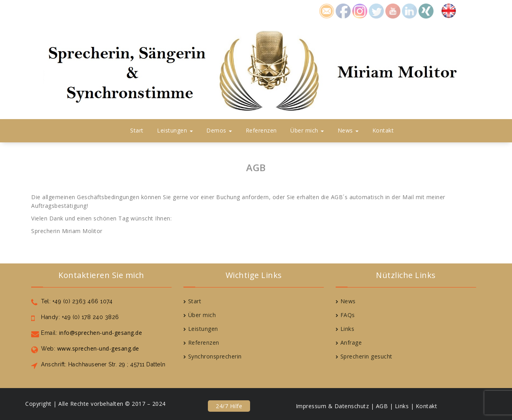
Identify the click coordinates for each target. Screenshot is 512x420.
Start (137, 130)
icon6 (409, 10)
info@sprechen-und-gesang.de (100, 333)
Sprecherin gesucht (366, 356)
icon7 (426, 10)
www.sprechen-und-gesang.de (97, 348)
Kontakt (383, 130)
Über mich (307, 130)
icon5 (393, 10)
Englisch (452, 10)
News (348, 130)
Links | (405, 406)
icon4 (376, 10)
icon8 (360, 10)
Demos (219, 130)
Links (348, 329)
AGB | (385, 406)
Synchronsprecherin (215, 356)
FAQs (348, 315)
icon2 (343, 10)
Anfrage (351, 343)
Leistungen (175, 130)
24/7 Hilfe (229, 406)
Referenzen (261, 130)
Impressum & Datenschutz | (335, 406)
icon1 (327, 10)
